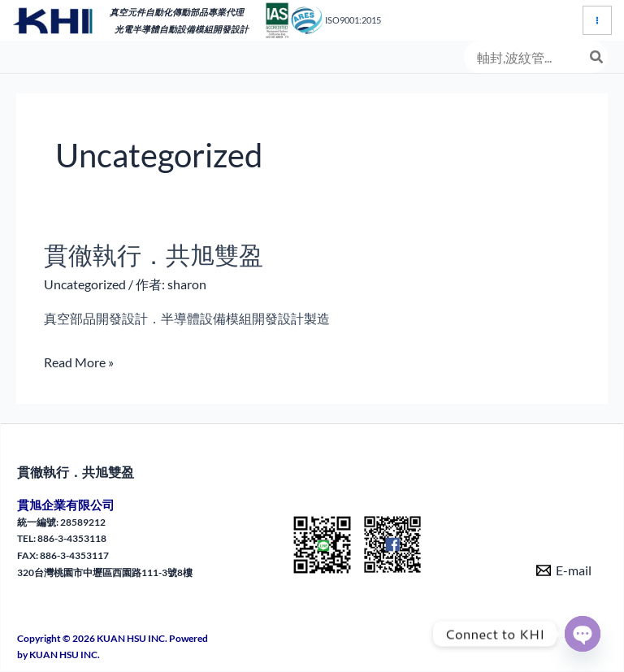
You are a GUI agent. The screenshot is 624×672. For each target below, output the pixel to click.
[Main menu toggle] (597, 20)
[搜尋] (597, 57)
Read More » (79, 362)
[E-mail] (564, 570)
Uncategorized (85, 284)
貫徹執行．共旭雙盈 (154, 254)
